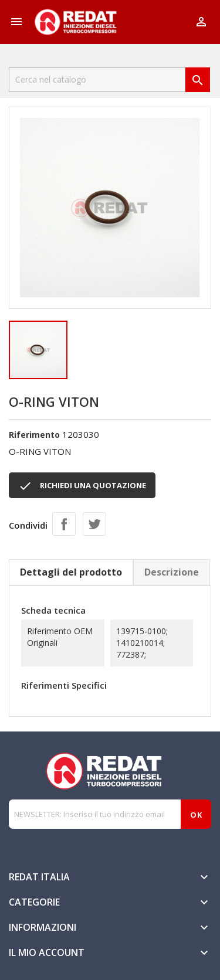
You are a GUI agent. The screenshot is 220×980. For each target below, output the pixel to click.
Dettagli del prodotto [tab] (71, 572)
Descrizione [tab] (172, 572)
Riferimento (34, 435)
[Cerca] (97, 80)
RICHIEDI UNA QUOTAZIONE (82, 486)
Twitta (94, 524)
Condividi (64, 524)
